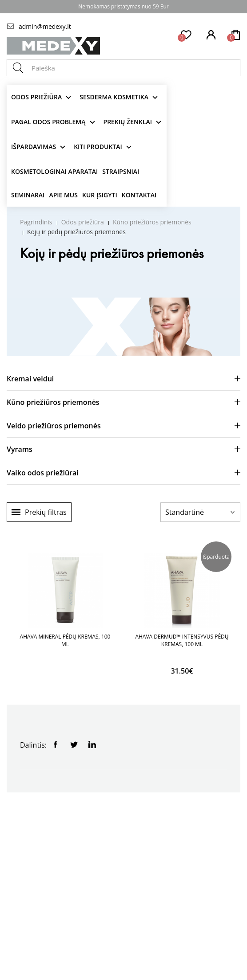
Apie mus (63, 195)
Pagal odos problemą (48, 122)
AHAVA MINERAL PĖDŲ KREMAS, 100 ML (65, 640)
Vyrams (20, 449)
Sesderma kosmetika (114, 97)
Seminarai (28, 195)
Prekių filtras (46, 512)
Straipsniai (121, 171)
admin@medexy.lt (45, 26)
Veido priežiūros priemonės (54, 426)
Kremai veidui (30, 379)
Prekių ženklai (128, 122)
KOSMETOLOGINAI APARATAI (54, 171)
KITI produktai (98, 147)
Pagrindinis (36, 222)
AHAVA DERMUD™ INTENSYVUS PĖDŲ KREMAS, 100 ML (182, 640)
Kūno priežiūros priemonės (152, 222)
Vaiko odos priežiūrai (43, 473)
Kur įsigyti (100, 195)
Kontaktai (139, 195)
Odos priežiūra (36, 97)
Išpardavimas (34, 147)
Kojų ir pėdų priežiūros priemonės (76, 232)
